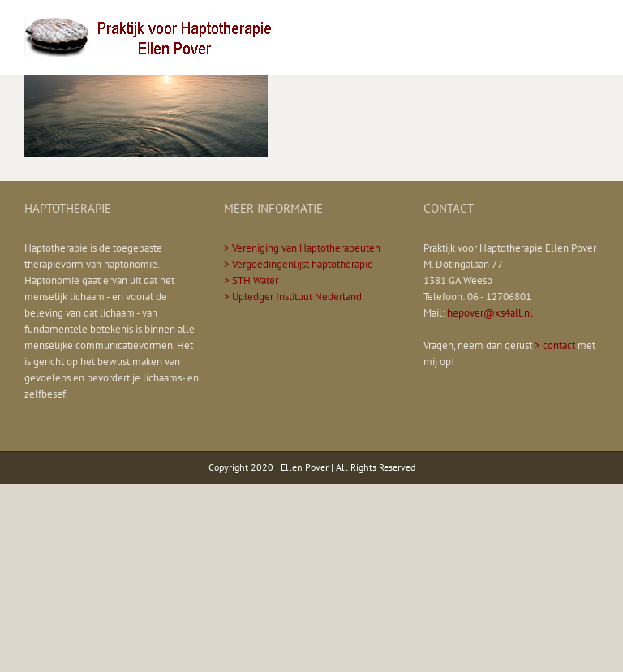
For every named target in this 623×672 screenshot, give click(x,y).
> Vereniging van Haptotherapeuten (302, 248)
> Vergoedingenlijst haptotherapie (299, 264)
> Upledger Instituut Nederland (293, 297)
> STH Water (251, 280)
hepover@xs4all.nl (490, 313)
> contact (555, 345)
